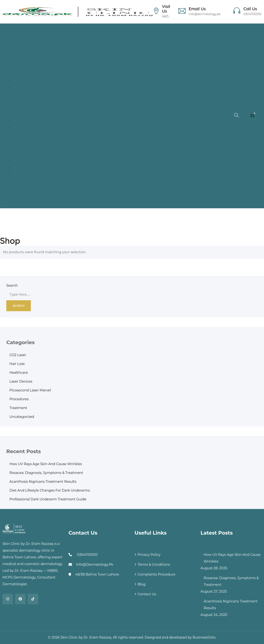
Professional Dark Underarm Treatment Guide (48, 499)
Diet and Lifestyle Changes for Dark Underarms (50, 490)
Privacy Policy (149, 555)
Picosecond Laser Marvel (30, 390)
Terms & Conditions (154, 565)
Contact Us (147, 594)
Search (12, 285)
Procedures (19, 399)
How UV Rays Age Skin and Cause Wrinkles (46, 464)
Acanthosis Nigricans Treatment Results (43, 482)
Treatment (18, 408)
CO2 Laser (18, 355)
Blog (142, 584)
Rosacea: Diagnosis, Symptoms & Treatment (46, 473)
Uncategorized (22, 417)
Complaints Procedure (157, 574)
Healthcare (19, 373)
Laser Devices (21, 381)
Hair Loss (17, 364)
